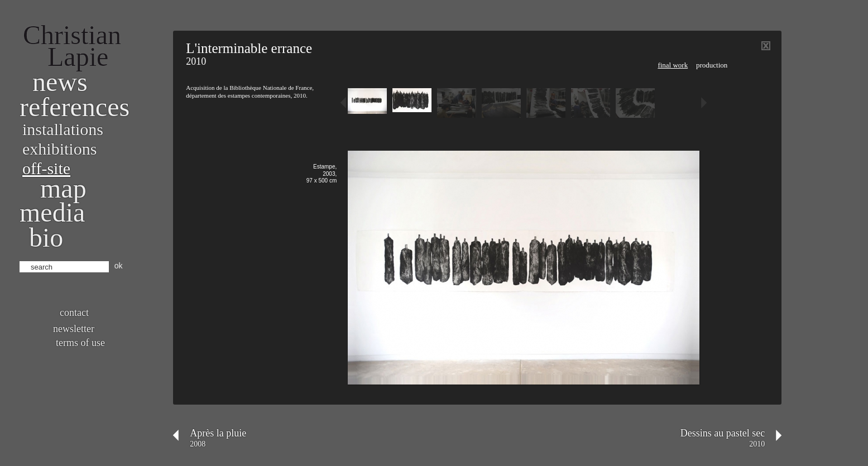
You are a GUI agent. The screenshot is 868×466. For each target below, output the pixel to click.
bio (46, 237)
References (75, 107)
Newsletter (74, 329)
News (60, 82)
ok (119, 266)
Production (712, 65)
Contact (74, 313)
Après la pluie (218, 433)
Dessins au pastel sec (723, 433)
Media (52, 212)
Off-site (46, 168)
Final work (673, 65)
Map (63, 188)
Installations (63, 129)
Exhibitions (59, 149)
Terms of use (80, 343)
